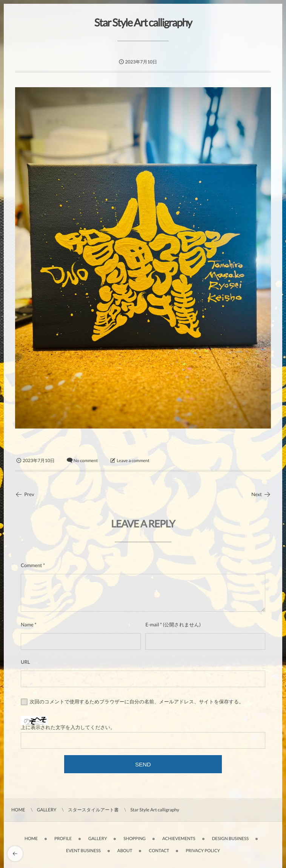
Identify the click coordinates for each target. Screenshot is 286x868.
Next (261, 494)
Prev (25, 494)
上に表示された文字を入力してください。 (68, 727)
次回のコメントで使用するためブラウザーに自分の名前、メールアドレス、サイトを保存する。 (137, 701)
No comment (86, 461)
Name (27, 624)
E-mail (152, 624)
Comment (31, 565)
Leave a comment (133, 461)
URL (25, 662)
